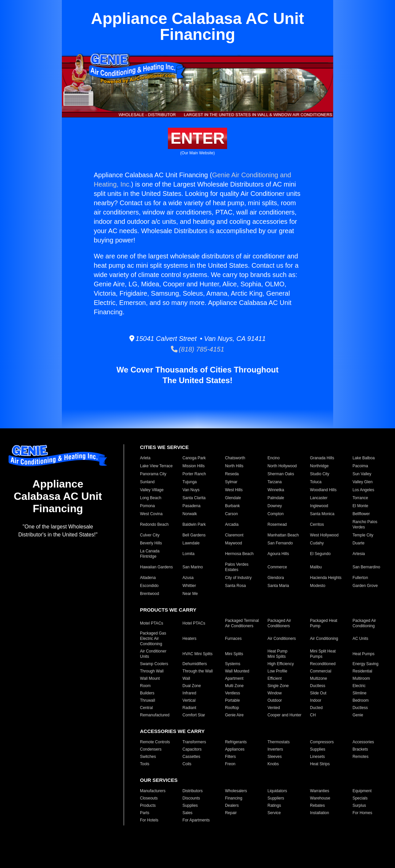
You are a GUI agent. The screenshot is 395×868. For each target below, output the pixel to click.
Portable (233, 700)
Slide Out (318, 693)
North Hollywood (282, 466)
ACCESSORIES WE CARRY (172, 731)
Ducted (316, 708)
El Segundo (320, 554)
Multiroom (361, 678)
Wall (186, 678)
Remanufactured (155, 715)
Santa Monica (322, 514)
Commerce (277, 567)
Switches (148, 757)
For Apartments (196, 820)
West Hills (234, 490)
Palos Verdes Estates (237, 567)
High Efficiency (281, 664)
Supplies (318, 749)
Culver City (150, 535)
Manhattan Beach (283, 535)
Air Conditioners (282, 639)
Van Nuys (191, 490)
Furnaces (233, 639)
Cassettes (191, 757)
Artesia (359, 554)
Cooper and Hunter (285, 715)
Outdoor (275, 700)
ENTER (198, 138)
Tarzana (275, 482)
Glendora (276, 578)
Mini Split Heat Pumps (323, 654)
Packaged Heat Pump (324, 623)
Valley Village (152, 490)
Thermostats (279, 742)
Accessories (363, 742)
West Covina (151, 514)
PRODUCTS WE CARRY (168, 610)
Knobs (273, 764)
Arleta (145, 458)
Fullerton (360, 578)
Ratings (274, 805)
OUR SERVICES (159, 780)
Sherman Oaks (281, 474)
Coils (187, 764)
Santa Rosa (236, 586)
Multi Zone (234, 686)
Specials (360, 798)
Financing (234, 798)
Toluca (316, 482)
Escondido (149, 586)
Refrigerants (236, 742)
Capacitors (192, 749)
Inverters (275, 749)
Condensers (151, 749)
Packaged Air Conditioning (364, 623)
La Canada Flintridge (150, 554)
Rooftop (232, 708)
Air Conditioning (324, 639)
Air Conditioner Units (153, 654)
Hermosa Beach (239, 554)
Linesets (317, 757)
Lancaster (319, 498)
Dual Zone (192, 686)
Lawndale (191, 543)
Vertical (189, 700)
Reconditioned (323, 664)
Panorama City (153, 474)
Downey (275, 506)
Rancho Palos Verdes (365, 524)
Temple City (363, 535)
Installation (319, 813)
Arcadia (232, 524)
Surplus (359, 805)
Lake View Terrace (156, 466)
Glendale (233, 498)
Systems (233, 664)
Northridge (319, 466)
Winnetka (276, 490)
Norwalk (190, 514)
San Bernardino (366, 567)
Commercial (321, 671)
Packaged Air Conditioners (279, 623)
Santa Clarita (194, 498)
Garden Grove (365, 586)
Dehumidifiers (195, 664)
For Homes (362, 813)
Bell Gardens (194, 535)
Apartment (234, 678)
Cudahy (317, 543)
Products (148, 805)
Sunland (147, 482)
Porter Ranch (194, 474)
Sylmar (231, 482)
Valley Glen (362, 482)
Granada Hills (322, 458)
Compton (276, 514)
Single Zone (278, 686)
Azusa (188, 578)
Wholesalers (236, 791)
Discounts (191, 798)
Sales (188, 813)
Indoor (316, 700)
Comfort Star (194, 715)
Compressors (322, 742)
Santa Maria (278, 586)
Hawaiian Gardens (156, 567)
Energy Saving (365, 664)
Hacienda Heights (326, 578)
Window (275, 693)
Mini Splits (234, 654)
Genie (358, 715)
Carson (232, 514)
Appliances (235, 749)
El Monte (360, 506)
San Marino (193, 567)
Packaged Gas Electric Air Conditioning (153, 639)
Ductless (318, 686)
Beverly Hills (151, 543)
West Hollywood (324, 535)
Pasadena (192, 506)
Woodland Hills (323, 490)
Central (146, 708)
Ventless (233, 693)
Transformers (194, 742)
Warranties (320, 791)
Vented (274, 708)
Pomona (147, 506)
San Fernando (280, 543)
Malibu (316, 567)
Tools (145, 764)
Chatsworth (235, 458)
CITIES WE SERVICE (164, 447)
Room (145, 686)
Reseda (232, 474)
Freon (230, 764)
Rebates (317, 805)
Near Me (190, 594)
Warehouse (320, 798)
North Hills (234, 466)
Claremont (234, 535)
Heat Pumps (363, 654)
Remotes (360, 757)
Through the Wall (198, 671)
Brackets (360, 749)
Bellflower (361, 514)
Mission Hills (194, 466)
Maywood (234, 543)
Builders (147, 693)
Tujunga (190, 482)
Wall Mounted (237, 671)
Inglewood (319, 506)
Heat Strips (320, 764)
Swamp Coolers (154, 664)
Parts (145, 813)
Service (274, 813)
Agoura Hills (278, 554)
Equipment (362, 791)
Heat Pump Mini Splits (278, 654)
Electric (359, 686)
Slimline (359, 693)
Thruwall (147, 700)
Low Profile (277, 671)
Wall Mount (150, 678)
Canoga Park (194, 458)
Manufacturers (153, 791)
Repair (231, 813)
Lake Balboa (364, 458)
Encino (274, 458)
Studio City (320, 474)
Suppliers (276, 798)
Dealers (232, 805)
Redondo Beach (154, 524)
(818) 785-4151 (198, 349)
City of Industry (238, 578)
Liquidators (277, 791)
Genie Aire (234, 715)
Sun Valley (362, 474)
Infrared (189, 693)
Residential (362, 671)
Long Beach (151, 498)
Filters (231, 757)
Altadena (148, 578)
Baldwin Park (194, 524)
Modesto (318, 586)
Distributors (193, 791)
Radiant (189, 708)
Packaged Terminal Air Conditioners (242, 623)
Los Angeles (363, 490)
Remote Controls (155, 742)
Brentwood (149, 594)
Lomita (189, 554)
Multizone (318, 678)
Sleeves (275, 757)
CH (313, 715)
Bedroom (361, 700)
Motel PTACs (152, 623)
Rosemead (277, 524)
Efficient (275, 678)
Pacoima (360, 466)
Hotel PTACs (194, 623)
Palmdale (276, 498)
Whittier (189, 586)
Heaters (190, 639)
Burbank (233, 506)
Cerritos (317, 524)
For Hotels (149, 820)
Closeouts (149, 798)
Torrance (360, 498)
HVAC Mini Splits (197, 654)
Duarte (358, 543)
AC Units (360, 639)
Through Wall (152, 671)
